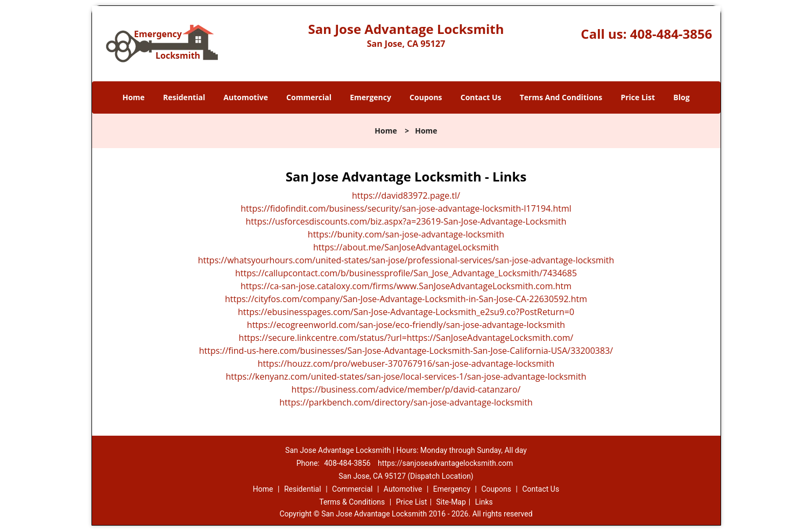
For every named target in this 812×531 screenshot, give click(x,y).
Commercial (309, 97)
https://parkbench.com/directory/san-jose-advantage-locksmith (406, 402)
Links (484, 502)
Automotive (246, 97)
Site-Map (451, 502)
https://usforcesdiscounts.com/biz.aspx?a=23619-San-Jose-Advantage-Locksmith (406, 221)
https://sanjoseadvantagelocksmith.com (445, 463)
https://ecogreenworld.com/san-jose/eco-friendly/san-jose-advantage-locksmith (406, 325)
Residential (184, 97)
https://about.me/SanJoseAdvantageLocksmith (406, 247)
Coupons (426, 97)
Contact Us (481, 97)
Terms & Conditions (352, 502)
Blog (681, 97)
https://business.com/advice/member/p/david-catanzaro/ (406, 389)
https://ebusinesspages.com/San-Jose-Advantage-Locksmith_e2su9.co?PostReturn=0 (406, 312)
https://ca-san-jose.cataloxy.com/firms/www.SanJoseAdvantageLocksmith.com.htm (406, 286)
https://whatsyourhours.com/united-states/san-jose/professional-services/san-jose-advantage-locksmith (406, 260)
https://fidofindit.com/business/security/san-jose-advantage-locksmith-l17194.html (406, 208)
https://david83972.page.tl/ (406, 195)
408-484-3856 (671, 34)
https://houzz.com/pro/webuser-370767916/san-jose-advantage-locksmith (406, 364)
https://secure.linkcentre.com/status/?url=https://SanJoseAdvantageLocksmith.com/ (406, 338)
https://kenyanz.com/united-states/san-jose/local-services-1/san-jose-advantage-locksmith (406, 376)
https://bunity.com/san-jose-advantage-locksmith (406, 234)
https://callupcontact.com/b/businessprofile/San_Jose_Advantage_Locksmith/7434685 (406, 273)
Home (133, 97)
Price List (638, 97)
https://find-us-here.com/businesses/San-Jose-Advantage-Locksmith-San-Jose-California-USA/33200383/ (406, 351)
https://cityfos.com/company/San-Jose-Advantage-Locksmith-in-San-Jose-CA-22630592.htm (406, 299)
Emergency (370, 97)
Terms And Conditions (561, 97)
